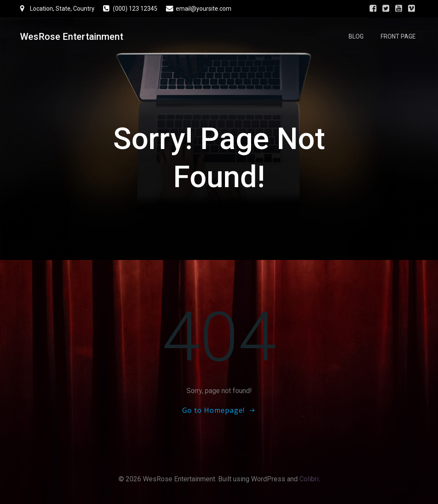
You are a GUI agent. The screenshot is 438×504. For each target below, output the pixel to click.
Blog (356, 36)
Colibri (309, 479)
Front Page (398, 36)
